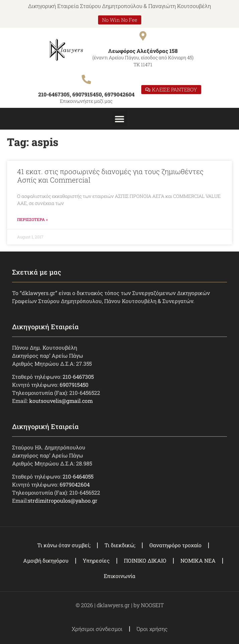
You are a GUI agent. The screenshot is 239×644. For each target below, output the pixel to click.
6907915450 (74, 385)
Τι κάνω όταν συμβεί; (64, 545)
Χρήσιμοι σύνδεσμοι (97, 629)
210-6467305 (78, 377)
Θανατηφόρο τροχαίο (175, 545)
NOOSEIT (152, 605)
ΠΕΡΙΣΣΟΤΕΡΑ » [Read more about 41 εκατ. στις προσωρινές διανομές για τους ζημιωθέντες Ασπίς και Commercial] (32, 219)
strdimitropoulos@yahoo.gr (63, 500)
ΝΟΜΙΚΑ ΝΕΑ (198, 560)
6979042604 (75, 484)
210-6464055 (78, 476)
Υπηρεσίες (96, 560)
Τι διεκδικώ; (120, 545)
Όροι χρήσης (152, 629)
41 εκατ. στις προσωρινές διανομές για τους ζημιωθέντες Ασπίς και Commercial (110, 176)
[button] (120, 119)
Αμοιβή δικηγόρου (46, 560)
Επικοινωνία (119, 576)
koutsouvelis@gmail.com (61, 401)
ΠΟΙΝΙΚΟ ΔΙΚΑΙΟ (145, 560)
